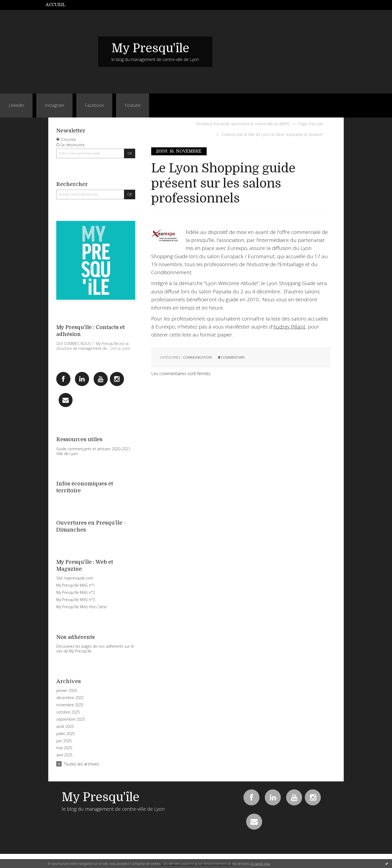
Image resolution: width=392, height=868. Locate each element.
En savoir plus (260, 864)
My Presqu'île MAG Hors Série (81, 607)
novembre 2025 (70, 705)
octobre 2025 (68, 712)
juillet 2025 (65, 734)
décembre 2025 (70, 698)
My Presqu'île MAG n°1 (76, 585)
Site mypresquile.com (75, 578)
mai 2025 (64, 748)
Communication (197, 357)
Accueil (55, 5)
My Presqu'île (150, 48)
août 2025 (65, 727)
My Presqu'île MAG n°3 (76, 600)
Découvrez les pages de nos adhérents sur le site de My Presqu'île (95, 649)
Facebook (94, 105)
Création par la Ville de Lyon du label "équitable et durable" (272, 134)
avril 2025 (64, 755)
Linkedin (16, 105)
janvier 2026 (67, 691)
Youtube (133, 105)
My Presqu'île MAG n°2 (76, 592)
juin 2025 (64, 741)
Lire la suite (120, 348)
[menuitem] (58, 5)
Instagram (54, 105)
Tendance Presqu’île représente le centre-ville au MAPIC (243, 124)
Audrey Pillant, (290, 327)
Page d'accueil (311, 124)
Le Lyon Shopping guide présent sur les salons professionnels (223, 183)
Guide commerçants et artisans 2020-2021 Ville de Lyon (93, 451)
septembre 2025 (71, 719)
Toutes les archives (82, 764)
